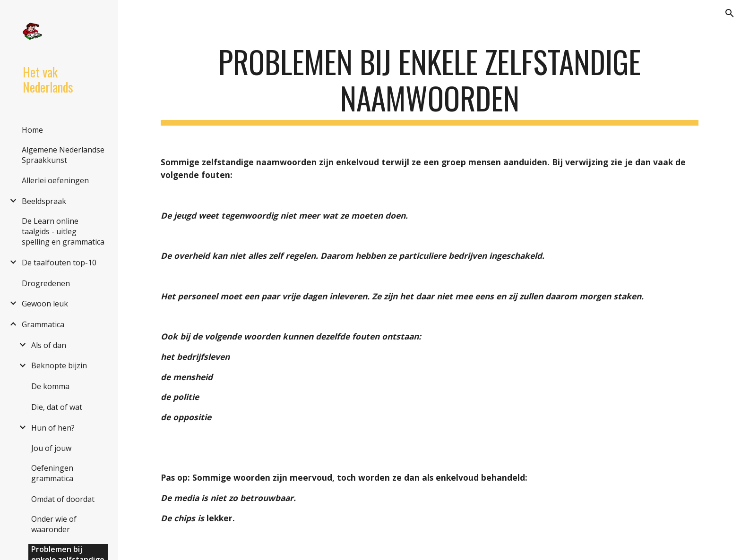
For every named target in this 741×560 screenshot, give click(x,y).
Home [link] (32, 130)
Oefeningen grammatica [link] (52, 473)
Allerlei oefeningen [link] (55, 180)
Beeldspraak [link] (44, 201)
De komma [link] (50, 386)
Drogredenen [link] (46, 283)
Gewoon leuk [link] (45, 304)
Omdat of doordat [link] (63, 499)
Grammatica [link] (43, 324)
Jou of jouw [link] (51, 448)
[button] (730, 13)
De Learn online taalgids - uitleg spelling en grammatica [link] (63, 231)
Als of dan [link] (49, 345)
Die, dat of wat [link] (57, 407)
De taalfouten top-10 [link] (59, 263)
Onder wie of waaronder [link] (54, 524)
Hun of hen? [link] (53, 428)
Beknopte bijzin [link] (59, 365)
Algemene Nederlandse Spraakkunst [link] (63, 155)
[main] (430, 85)
